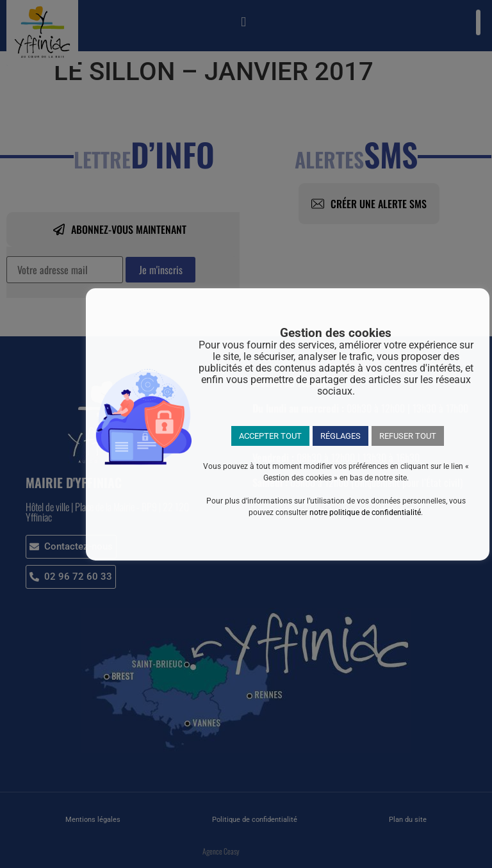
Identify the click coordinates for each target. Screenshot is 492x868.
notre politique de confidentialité (365, 512)
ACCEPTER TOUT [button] (270, 436)
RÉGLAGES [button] (340, 436)
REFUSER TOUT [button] (408, 436)
